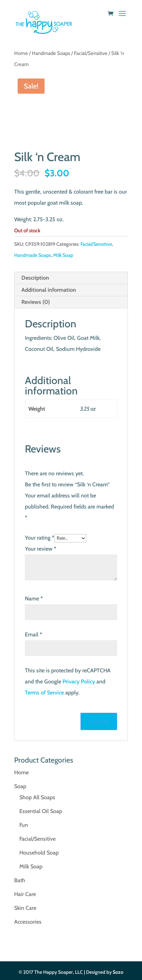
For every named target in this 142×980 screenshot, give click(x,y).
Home (21, 53)
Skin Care (25, 908)
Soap (20, 786)
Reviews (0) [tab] (36, 302)
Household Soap (39, 853)
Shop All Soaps (37, 797)
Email (34, 634)
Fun (24, 825)
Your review (41, 549)
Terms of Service (44, 693)
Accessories (28, 922)
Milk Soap (63, 255)
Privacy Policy (79, 682)
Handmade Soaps (51, 53)
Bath (20, 880)
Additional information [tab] (49, 290)
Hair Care (25, 894)
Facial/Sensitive (91, 53)
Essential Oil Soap (41, 811)
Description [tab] (35, 278)
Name (34, 599)
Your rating (40, 538)
